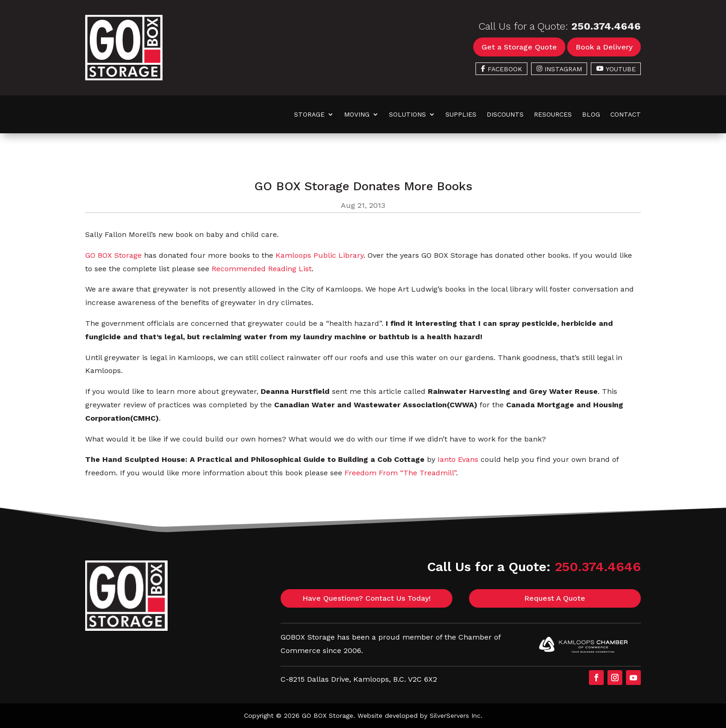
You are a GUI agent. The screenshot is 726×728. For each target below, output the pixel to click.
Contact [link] (626, 114)
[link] (124, 78)
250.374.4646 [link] (606, 26)
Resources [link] (553, 114)
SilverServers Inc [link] (455, 716)
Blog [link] (591, 114)
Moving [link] (357, 114)
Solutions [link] (407, 114)
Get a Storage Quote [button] (519, 47)
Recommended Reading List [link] (262, 269)
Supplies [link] (461, 114)
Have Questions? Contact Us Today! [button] (366, 598)
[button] (596, 678)
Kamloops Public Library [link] (319, 255)
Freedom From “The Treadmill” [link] (400, 473)
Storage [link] (309, 114)
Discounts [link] (505, 114)
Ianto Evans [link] (458, 459)
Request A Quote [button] (555, 598)
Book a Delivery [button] (604, 47)
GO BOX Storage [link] (113, 255)
